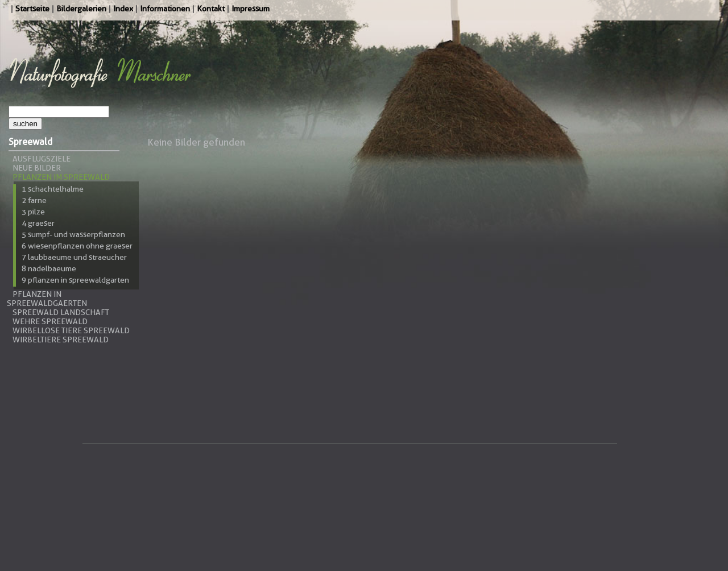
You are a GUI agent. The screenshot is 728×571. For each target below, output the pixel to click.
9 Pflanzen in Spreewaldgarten (75, 280)
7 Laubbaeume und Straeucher (74, 257)
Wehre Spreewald (50, 321)
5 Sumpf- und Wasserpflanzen (73, 234)
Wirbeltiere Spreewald (61, 340)
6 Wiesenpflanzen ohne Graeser (77, 246)
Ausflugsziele (42, 159)
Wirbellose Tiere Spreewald (71, 330)
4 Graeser (38, 223)
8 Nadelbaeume (49, 268)
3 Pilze (33, 212)
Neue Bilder (37, 168)
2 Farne (34, 200)
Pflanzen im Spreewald (61, 177)
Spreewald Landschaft (61, 312)
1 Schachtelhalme (53, 189)
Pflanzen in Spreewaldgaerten (47, 299)
